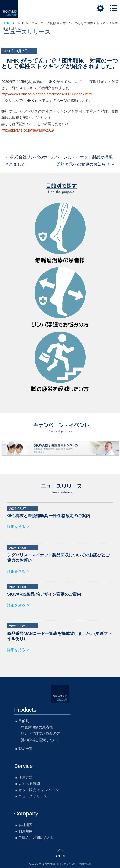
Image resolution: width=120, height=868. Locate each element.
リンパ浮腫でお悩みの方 (60, 298)
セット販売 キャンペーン (39, 789)
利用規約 (26, 830)
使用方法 (26, 776)
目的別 (24, 720)
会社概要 (26, 824)
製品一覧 (26, 747)
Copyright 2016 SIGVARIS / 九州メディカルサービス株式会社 (60, 863)
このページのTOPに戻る (60, 852)
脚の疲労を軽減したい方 (60, 362)
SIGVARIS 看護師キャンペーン (60, 448)
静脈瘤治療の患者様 (60, 234)
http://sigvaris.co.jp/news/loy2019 (28, 130)
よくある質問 (29, 783)
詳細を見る (16, 527)
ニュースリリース (33, 795)
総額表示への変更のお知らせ (86, 164)
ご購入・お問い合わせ (36, 836)
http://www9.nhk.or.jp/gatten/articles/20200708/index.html (47, 94)
